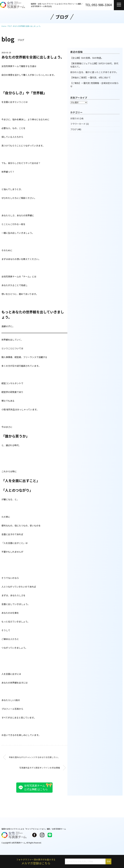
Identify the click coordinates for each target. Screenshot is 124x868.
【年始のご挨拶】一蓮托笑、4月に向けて (90, 77)
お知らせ (75, 118)
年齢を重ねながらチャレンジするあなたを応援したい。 (34, 757)
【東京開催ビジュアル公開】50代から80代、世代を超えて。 (94, 65)
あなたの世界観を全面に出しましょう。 (27, 26)
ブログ (74, 129)
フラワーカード (78, 124)
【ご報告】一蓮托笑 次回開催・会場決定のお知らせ (94, 85)
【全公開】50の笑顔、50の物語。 (87, 58)
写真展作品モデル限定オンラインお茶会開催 (40, 768)
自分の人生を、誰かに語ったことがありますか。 (94, 72)
